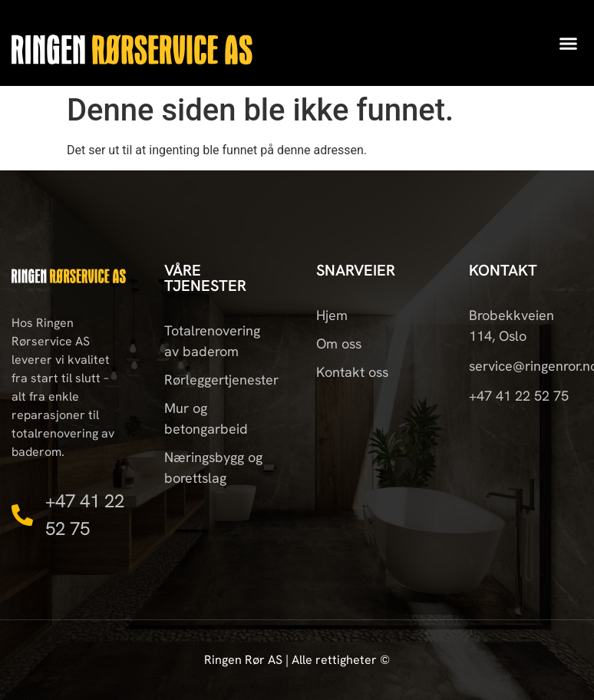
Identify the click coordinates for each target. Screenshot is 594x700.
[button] (569, 43)
